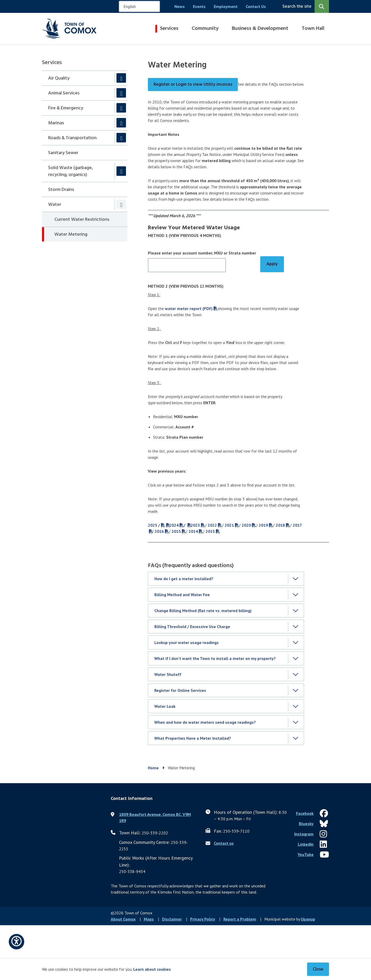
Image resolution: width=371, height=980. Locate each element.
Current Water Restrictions (82, 220)
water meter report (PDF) (189, 308)
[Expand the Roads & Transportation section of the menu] (121, 138)
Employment (226, 6)
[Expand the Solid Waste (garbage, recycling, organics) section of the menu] (121, 171)
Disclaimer (172, 919)
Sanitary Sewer (63, 153)
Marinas (56, 123)
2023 (195, 525)
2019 (263, 525)
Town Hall (313, 29)
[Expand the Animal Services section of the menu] (121, 93)
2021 (229, 525)
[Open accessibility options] (16, 942)
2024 (174, 525)
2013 (210, 531)
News (180, 6)
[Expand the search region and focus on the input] (305, 6)
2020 (246, 525)
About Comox (123, 919)
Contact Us (256, 6)
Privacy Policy (203, 919)
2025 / (154, 525)
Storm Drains (61, 190)
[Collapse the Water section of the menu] (121, 204)
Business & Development (260, 29)
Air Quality (59, 78)
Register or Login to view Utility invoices (193, 85)
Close (318, 969)
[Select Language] (139, 6)
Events (199, 6)
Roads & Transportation (72, 138)
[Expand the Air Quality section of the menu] (121, 78)
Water (55, 205)
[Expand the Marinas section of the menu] (121, 123)
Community (205, 29)
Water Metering (71, 235)
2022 (212, 525)
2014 (193, 531)
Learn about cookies (152, 969)
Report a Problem (240, 919)
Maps (149, 919)
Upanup (308, 919)
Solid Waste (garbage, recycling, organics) (70, 171)
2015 (176, 531)
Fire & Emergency (66, 108)
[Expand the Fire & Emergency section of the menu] (121, 108)
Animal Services (64, 93)
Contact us (224, 843)
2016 (159, 531)
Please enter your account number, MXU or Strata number (202, 253)
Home (153, 768)
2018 (280, 525)
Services (169, 29)
